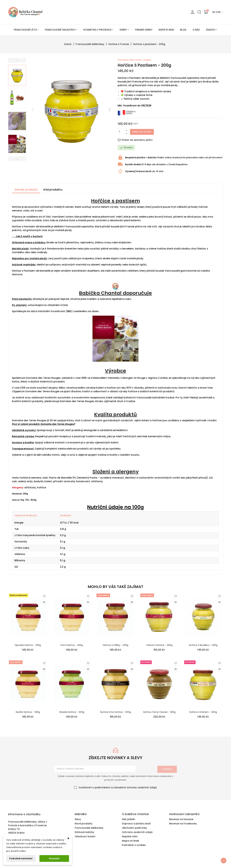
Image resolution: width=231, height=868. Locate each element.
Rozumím (54, 858)
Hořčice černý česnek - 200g (159, 712)
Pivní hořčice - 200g (72, 645)
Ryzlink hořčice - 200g (28, 712)
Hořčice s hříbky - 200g (116, 645)
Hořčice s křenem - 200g (203, 712)
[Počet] (121, 132)
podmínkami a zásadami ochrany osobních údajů (126, 790)
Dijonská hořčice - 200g (28, 645)
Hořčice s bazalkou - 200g (203, 645)
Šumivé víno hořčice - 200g (115, 712)
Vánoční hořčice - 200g (159, 645)
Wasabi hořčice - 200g (72, 712)
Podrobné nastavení (21, 858)
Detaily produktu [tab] (26, 190)
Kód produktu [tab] (53, 190)
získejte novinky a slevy (115, 760)
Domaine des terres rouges (134, 60)
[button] (110, 110)
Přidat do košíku (144, 132)
